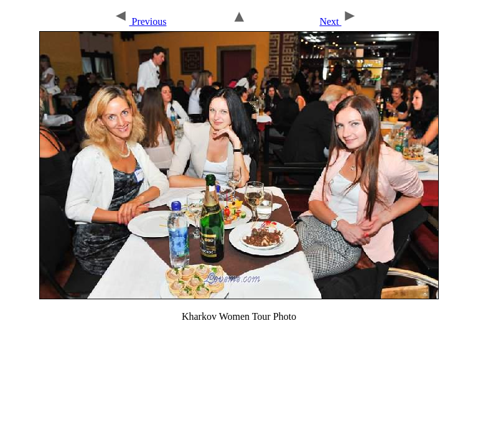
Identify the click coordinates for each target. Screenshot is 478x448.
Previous (140, 21)
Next (338, 21)
